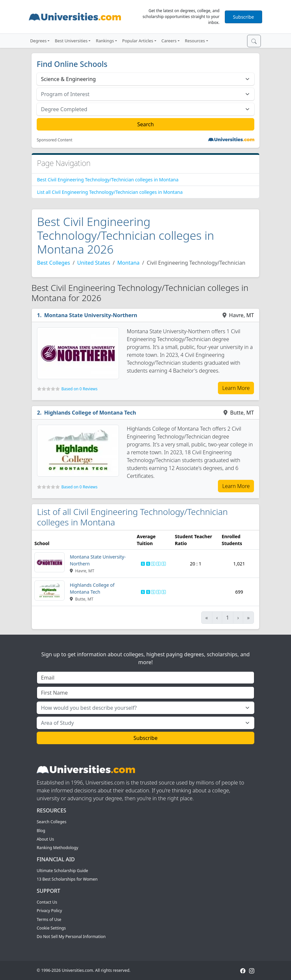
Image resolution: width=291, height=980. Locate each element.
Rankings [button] (105, 41)
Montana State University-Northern (91, 315)
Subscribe (243, 17)
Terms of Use (49, 919)
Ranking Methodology (58, 848)
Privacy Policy (49, 911)
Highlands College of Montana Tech (90, 413)
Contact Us (47, 902)
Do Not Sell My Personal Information (71, 937)
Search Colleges (52, 822)
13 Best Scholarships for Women (67, 879)
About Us (45, 839)
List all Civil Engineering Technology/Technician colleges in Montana (110, 192)
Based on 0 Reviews (79, 389)
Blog (41, 831)
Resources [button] (195, 41)
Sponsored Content (55, 140)
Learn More (236, 388)
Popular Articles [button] (138, 41)
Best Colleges (54, 263)
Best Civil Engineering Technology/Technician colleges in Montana (108, 180)
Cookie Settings (51, 928)
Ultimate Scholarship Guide (62, 871)
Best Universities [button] (71, 41)
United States (94, 263)
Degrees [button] (38, 41)
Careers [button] (169, 41)
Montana (128, 263)
